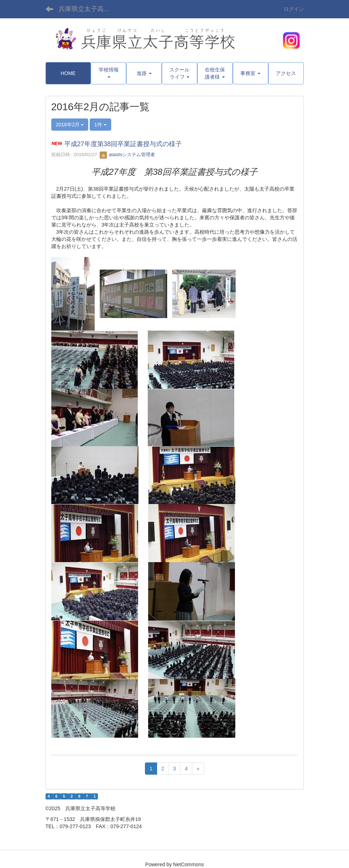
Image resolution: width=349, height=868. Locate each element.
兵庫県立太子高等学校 (89, 9)
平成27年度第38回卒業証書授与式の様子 (123, 144)
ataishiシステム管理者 (127, 155)
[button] (109, 73)
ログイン (294, 9)
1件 (100, 125)
